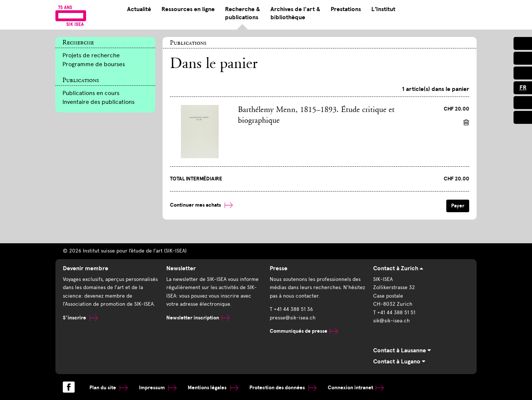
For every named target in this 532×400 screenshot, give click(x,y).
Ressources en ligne (188, 9)
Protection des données (283, 388)
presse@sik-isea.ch (293, 318)
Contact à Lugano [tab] (399, 362)
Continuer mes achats (201, 205)
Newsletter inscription (198, 318)
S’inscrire (80, 318)
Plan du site (109, 388)
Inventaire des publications (98, 102)
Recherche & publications (243, 13)
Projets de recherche (91, 55)
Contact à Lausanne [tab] (402, 350)
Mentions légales (213, 388)
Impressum (158, 388)
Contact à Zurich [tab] (398, 268)
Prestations (346, 9)
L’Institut (383, 9)
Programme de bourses (94, 64)
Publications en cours (91, 93)
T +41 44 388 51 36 (291, 309)
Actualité (139, 9)
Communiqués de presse (304, 331)
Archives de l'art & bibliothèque (295, 13)
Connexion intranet (356, 388)
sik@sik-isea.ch (391, 321)
